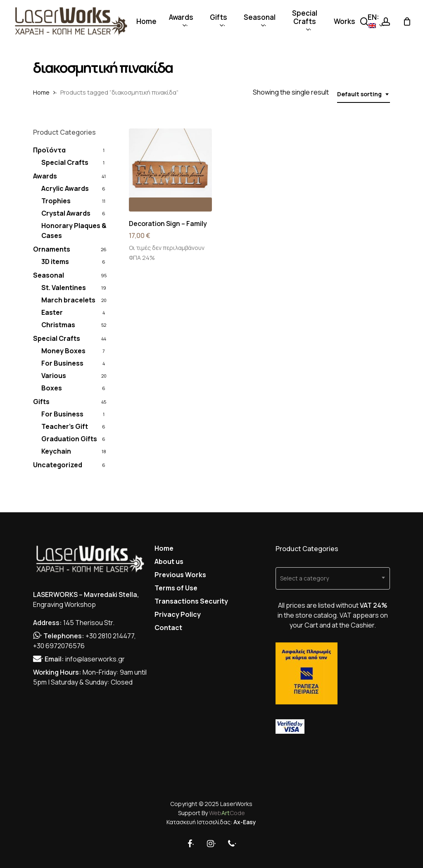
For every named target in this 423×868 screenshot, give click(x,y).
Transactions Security (191, 601)
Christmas (58, 325)
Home (41, 92)
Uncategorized (58, 465)
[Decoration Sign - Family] (170, 170)
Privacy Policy (178, 614)
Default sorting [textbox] (359, 94)
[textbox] (333, 578)
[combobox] (364, 94)
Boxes (52, 388)
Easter (52, 312)
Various (54, 376)
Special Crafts (65, 162)
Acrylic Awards (65, 188)
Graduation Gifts (69, 439)
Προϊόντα (49, 150)
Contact (168, 628)
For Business (62, 363)
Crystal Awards (66, 213)
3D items (55, 262)
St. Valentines (64, 288)
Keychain (56, 451)
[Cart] (407, 21)
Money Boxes (63, 351)
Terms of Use (176, 588)
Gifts (41, 402)
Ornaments (52, 249)
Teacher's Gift (65, 426)
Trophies (56, 201)
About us (169, 561)
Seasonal (49, 275)
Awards (45, 176)
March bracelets (68, 300)
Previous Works (180, 575)
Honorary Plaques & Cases (74, 231)
